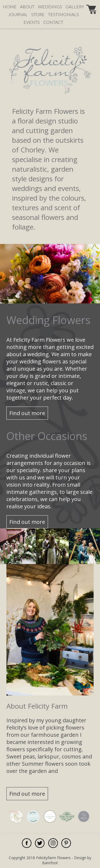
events (32, 22)
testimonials (63, 14)
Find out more (27, 413)
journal (18, 14)
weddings (50, 7)
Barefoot (50, 863)
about (27, 7)
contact (53, 22)
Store (38, 14)
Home (10, 7)
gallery (75, 7)
